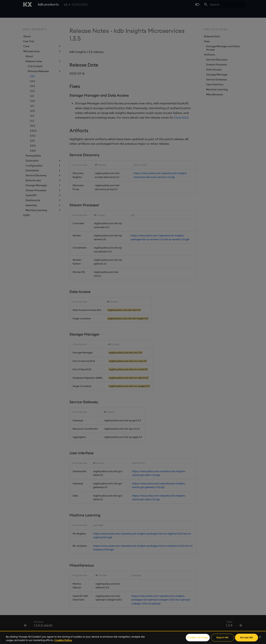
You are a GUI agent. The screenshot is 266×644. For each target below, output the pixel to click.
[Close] (260, 637)
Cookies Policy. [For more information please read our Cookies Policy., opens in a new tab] (63, 640)
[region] (133, 637)
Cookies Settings (198, 638)
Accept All (246, 638)
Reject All (222, 638)
